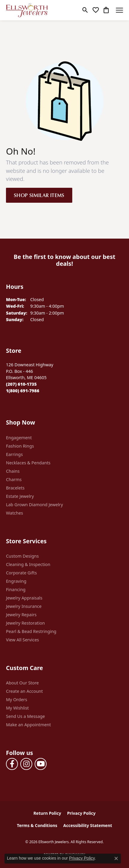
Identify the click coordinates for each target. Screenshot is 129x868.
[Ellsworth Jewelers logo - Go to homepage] (27, 10)
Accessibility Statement (88, 825)
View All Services (23, 640)
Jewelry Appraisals (24, 598)
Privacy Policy (81, 813)
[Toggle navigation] (119, 10)
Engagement (19, 438)
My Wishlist (17, 708)
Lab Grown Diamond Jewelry (34, 505)
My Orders (17, 700)
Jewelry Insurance (24, 606)
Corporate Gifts (21, 573)
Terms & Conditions (37, 825)
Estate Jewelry (20, 496)
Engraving (16, 581)
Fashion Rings (20, 446)
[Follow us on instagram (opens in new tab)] (26, 764)
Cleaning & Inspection (28, 564)
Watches (14, 513)
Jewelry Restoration (25, 623)
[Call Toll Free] (23, 391)
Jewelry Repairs (21, 615)
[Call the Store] (21, 384)
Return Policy (47, 813)
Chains (13, 471)
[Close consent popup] (116, 858)
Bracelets (15, 488)
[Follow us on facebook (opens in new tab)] (12, 764)
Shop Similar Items (39, 195)
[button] (85, 10)
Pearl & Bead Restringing (31, 631)
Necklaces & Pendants (28, 463)
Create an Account (24, 691)
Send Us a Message (25, 716)
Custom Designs (22, 556)
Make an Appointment (28, 725)
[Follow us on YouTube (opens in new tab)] (41, 764)
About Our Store (22, 683)
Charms (14, 479)
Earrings (14, 454)
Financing (16, 589)
